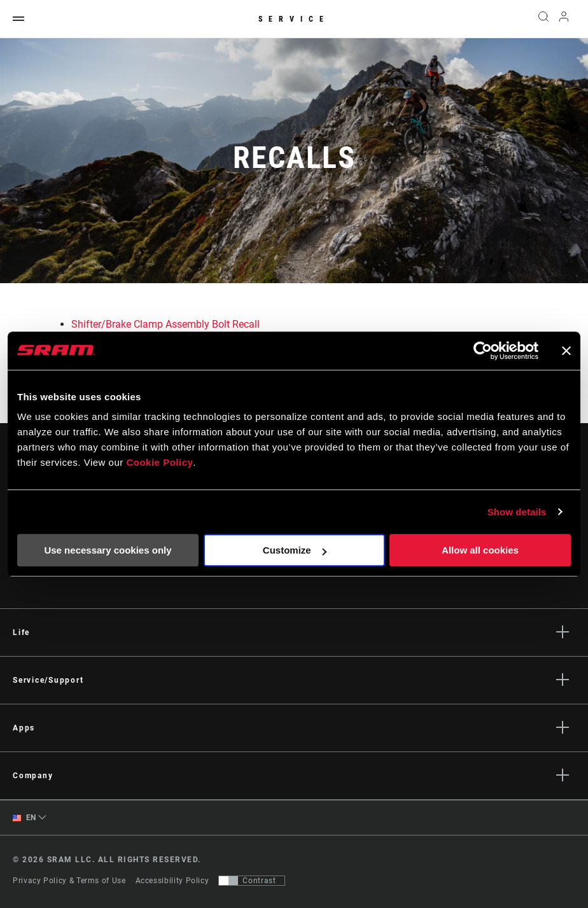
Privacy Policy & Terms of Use (69, 881)
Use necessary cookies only (108, 550)
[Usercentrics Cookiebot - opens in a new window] (483, 351)
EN (24, 818)
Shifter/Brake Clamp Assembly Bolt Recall (165, 324)
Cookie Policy (159, 462)
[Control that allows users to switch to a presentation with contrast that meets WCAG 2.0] (252, 881)
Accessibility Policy (172, 881)
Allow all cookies (480, 550)
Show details (517, 512)
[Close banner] (566, 351)
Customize (295, 550)
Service (294, 19)
